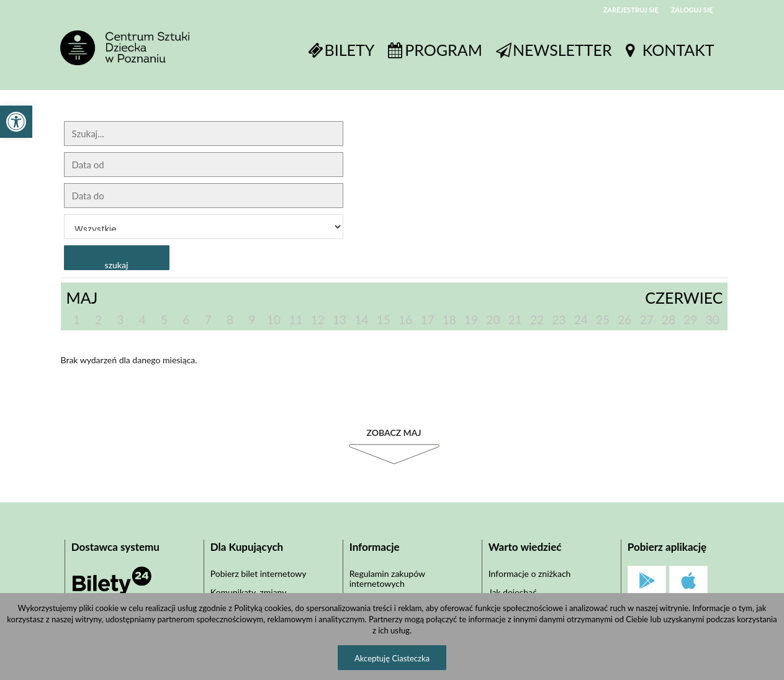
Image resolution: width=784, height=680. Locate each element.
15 (384, 320)
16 (405, 320)
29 (690, 320)
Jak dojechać (513, 592)
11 (295, 320)
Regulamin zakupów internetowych (387, 578)
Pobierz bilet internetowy (259, 573)
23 (559, 320)
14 (361, 320)
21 (515, 320)
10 (274, 320)
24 (581, 320)
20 (493, 320)
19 (471, 320)
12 (318, 320)
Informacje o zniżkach (530, 573)
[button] (16, 122)
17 (427, 320)
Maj (82, 297)
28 (669, 320)
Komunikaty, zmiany (249, 592)
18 (449, 320)
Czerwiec (684, 297)
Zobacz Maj (394, 433)
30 (713, 320)
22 (537, 320)
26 (624, 320)
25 (603, 320)
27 (647, 320)
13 (340, 320)
